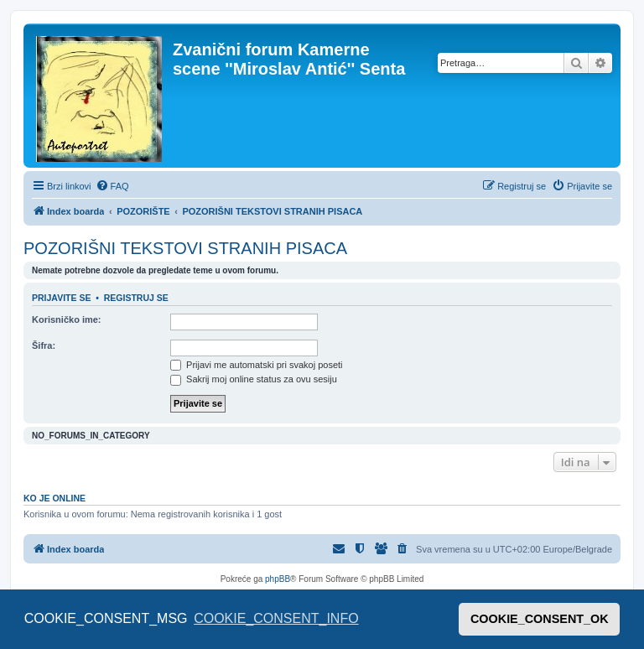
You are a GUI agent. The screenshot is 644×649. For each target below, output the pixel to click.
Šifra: (44, 345)
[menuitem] (112, 186)
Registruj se (136, 298)
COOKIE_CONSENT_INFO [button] (276, 618)
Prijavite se (61, 298)
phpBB (278, 579)
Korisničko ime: (67, 319)
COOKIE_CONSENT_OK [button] (540, 619)
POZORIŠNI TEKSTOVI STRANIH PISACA (185, 248)
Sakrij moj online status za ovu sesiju (254, 379)
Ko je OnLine (55, 498)
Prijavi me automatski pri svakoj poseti (257, 365)
